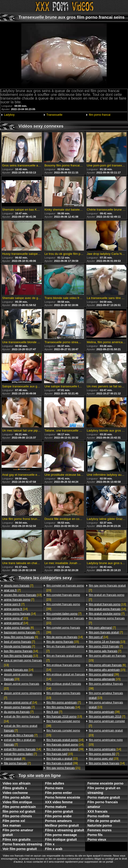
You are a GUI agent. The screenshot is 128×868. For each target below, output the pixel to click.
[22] (22, 686)
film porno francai (100, 115)
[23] (16, 618)
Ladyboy (9, 115)
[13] (23, 595)
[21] (63, 768)
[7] (19, 586)
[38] (63, 724)
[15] (63, 642)
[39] (63, 607)
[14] (16, 609)
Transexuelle (54, 115)
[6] (19, 628)
